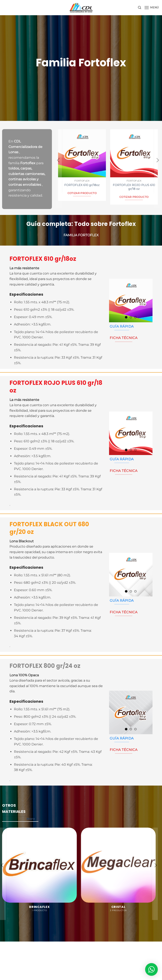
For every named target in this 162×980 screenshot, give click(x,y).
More (32, 819)
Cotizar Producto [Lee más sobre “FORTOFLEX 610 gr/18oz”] (82, 193)
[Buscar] (140, 8)
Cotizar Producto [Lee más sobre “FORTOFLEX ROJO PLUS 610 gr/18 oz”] (134, 197)
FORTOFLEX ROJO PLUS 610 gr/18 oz (134, 187)
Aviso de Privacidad (81, 954)
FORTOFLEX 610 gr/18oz (82, 185)
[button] (151, 8)
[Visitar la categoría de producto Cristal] (118, 872)
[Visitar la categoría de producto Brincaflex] (40, 872)
